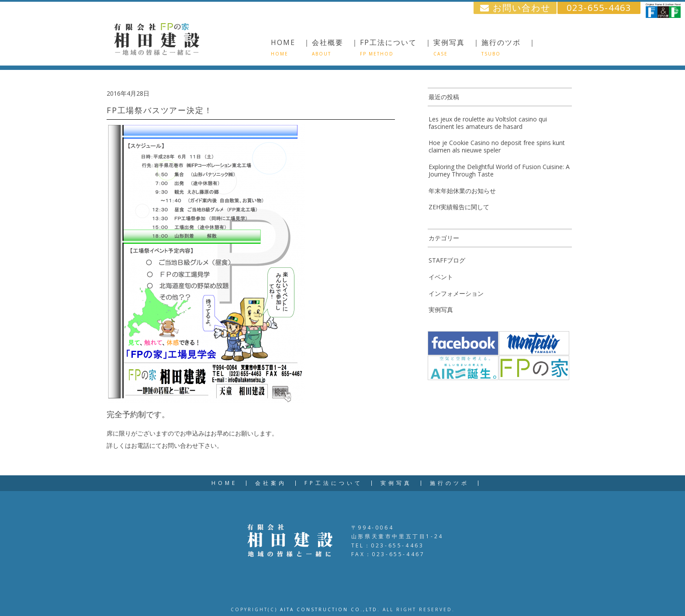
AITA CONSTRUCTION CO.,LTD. (330, 609)
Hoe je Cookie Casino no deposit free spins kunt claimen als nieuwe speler (497, 146)
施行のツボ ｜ (509, 47)
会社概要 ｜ (336, 47)
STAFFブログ (447, 260)
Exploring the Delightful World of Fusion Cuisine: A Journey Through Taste (499, 170)
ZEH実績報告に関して (459, 207)
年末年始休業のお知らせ (462, 191)
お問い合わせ (515, 8)
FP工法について (334, 483)
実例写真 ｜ (457, 47)
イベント (441, 277)
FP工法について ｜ (396, 47)
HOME (224, 483)
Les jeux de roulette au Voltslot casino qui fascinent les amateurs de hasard (488, 123)
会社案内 (271, 483)
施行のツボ (450, 483)
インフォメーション (456, 293)
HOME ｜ (291, 47)
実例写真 (441, 310)
